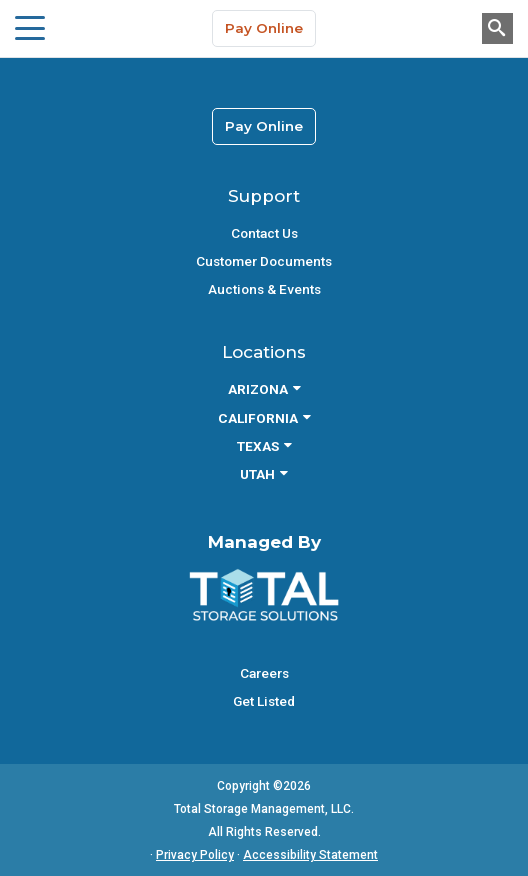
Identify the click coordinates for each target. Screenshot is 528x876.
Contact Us (264, 233)
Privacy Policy (195, 855)
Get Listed (264, 701)
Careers (264, 673)
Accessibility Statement (310, 855)
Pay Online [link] (264, 126)
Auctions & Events (264, 289)
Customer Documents (264, 261)
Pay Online (264, 28)
